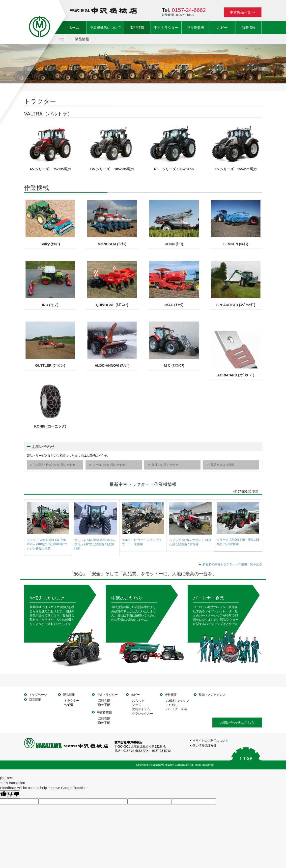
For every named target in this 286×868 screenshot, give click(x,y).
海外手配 (104, 705)
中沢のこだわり (127, 598)
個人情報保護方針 (204, 746)
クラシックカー (143, 714)
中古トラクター (166, 28)
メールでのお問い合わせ (109, 465)
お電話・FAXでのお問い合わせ (55, 465)
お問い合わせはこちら (237, 723)
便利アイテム (141, 709)
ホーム (77, 27)
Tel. (184, 10)
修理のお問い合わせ (165, 465)
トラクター (72, 701)
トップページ (38, 695)
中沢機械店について (105, 28)
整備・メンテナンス (212, 695)
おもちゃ (138, 701)
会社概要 (171, 695)
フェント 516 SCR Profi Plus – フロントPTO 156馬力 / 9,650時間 (95, 544)
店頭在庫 (104, 701)
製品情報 (137, 28)
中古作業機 (195, 28)
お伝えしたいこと (47, 598)
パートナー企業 (209, 598)
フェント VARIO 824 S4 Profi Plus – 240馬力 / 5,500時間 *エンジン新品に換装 (47, 544)
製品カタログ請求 (222, 465)
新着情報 (249, 28)
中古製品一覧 (243, 12)
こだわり (172, 705)
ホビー (222, 28)
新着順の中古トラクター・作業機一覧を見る (232, 564)
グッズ (137, 705)
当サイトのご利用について (210, 741)
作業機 (69, 705)
